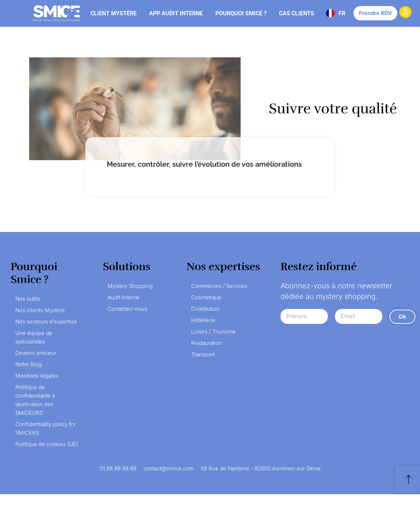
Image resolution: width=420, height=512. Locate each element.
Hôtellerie (203, 320)
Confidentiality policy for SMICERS (46, 428)
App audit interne (176, 13)
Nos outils (28, 299)
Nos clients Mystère (40, 310)
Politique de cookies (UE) (47, 444)
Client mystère (114, 13)
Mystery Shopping (130, 286)
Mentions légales (37, 376)
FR (342, 13)
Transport (203, 354)
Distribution (205, 309)
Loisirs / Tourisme (213, 332)
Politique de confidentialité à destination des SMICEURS (35, 400)
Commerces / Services (219, 286)
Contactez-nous (127, 309)
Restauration (207, 343)
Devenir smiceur (36, 353)
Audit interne (123, 297)
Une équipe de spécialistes (34, 337)
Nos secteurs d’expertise (46, 322)
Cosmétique (206, 297)
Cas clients (297, 13)
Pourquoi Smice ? (241, 13)
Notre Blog (28, 364)
